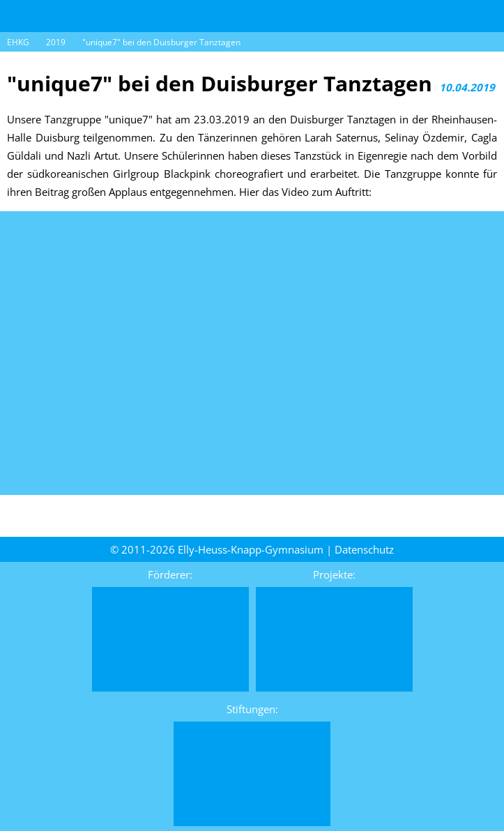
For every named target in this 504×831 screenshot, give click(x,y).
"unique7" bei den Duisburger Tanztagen (161, 42)
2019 (56, 42)
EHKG (18, 42)
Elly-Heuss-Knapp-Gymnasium (251, 549)
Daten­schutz (364, 549)
